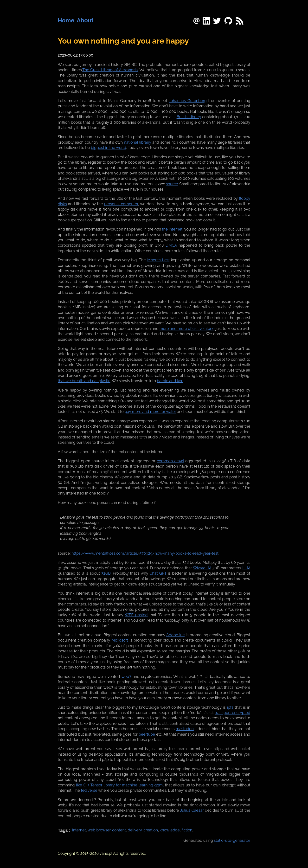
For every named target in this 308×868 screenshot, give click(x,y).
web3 (126, 677)
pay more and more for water (150, 412)
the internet (172, 229)
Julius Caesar (192, 810)
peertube (147, 734)
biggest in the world (109, 148)
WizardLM (202, 568)
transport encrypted (232, 713)
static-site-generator (232, 840)
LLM (246, 568)
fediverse (89, 790)
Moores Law (158, 260)
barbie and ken (170, 381)
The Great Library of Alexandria (110, 70)
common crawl (170, 461)
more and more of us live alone (187, 329)
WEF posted (136, 615)
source (172, 184)
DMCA (171, 245)
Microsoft (120, 640)
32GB (106, 573)
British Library (189, 117)
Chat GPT (158, 573)
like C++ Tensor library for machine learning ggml (120, 785)
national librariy (138, 142)
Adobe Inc (175, 635)
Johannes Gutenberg (188, 101)
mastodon (185, 729)
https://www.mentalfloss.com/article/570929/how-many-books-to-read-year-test (145, 553)
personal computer (121, 204)
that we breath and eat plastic (84, 381)
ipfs (230, 707)
